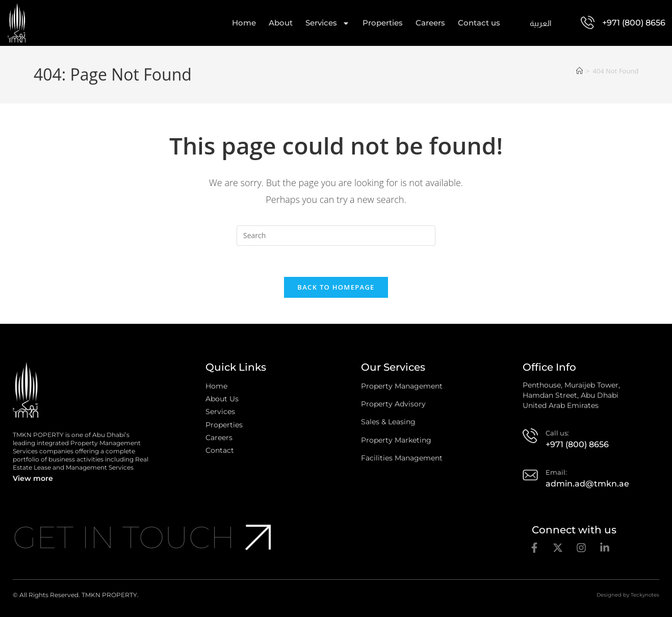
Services (328, 23)
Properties (383, 23)
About (281, 23)
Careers (430, 23)
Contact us (479, 23)
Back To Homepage (336, 287)
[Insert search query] (336, 236)
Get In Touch (124, 537)
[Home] (579, 71)
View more (33, 478)
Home (244, 23)
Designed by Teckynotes (628, 595)
